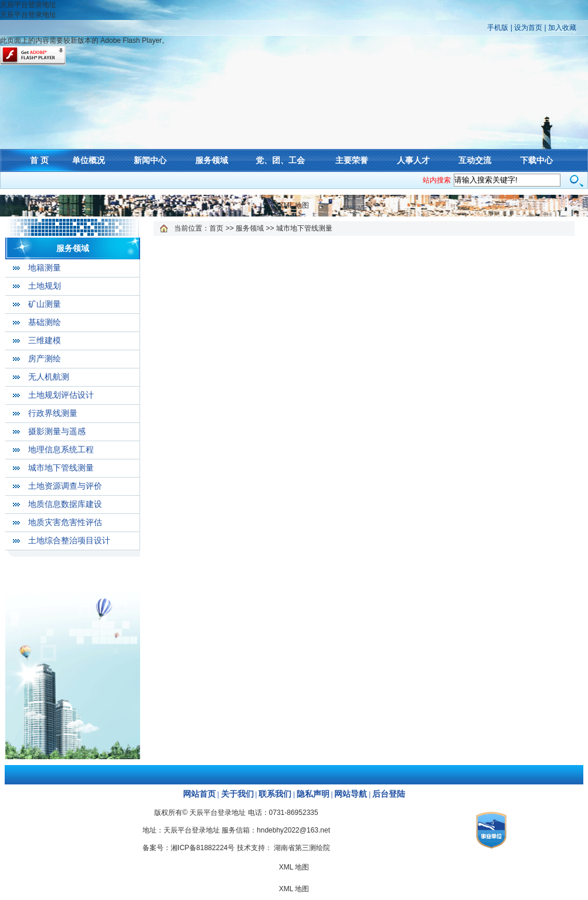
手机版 (498, 28)
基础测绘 (45, 322)
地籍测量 (45, 268)
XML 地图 (294, 205)
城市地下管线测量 (61, 468)
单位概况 (89, 160)
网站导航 (351, 794)
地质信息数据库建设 (65, 504)
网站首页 (199, 794)
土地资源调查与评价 (65, 486)
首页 (216, 228)
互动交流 (475, 160)
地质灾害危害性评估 (65, 522)
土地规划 (45, 286)
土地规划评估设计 (61, 395)
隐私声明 (313, 794)
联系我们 (275, 794)
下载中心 (536, 160)
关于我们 (237, 794)
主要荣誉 (352, 160)
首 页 (39, 160)
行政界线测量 (53, 413)
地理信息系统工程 (61, 450)
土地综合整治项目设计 (69, 541)
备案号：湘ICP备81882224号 (188, 848)
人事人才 (413, 160)
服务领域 (212, 160)
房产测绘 (45, 359)
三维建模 (45, 341)
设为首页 (528, 28)
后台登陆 (389, 794)
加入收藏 (562, 28)
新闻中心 (150, 160)
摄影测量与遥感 (57, 432)
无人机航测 (49, 377)
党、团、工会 (280, 160)
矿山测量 (45, 304)
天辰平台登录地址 (28, 5)
